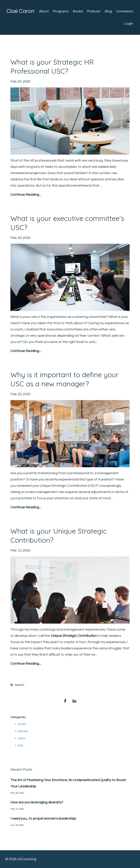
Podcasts (23, 731)
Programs (61, 11)
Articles (22, 724)
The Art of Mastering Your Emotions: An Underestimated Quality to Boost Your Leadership (68, 783)
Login (129, 24)
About (44, 11)
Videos (21, 738)
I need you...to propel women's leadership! (43, 819)
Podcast (94, 11)
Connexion (125, 11)
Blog (108, 11)
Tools (20, 745)
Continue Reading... (26, 195)
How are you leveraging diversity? (37, 802)
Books (78, 11)
